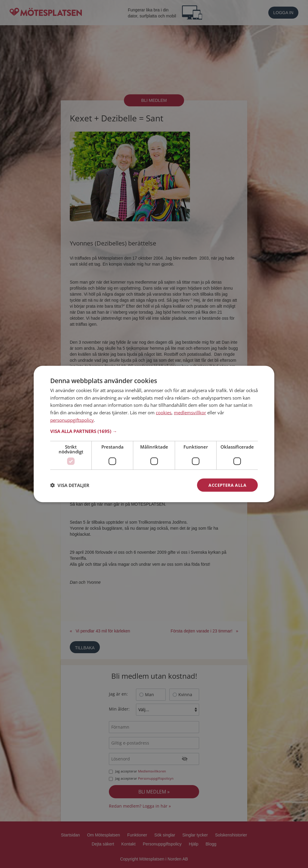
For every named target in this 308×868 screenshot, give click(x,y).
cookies (164, 413)
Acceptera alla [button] (227, 485)
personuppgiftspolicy (72, 420)
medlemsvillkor (190, 413)
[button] (154, 431)
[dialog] (154, 434)
